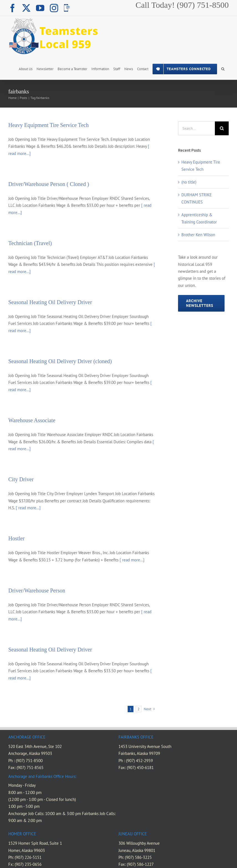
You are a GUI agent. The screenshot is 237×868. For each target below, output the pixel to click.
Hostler (16, 538)
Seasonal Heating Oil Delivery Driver (50, 302)
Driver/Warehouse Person (37, 590)
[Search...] (196, 128)
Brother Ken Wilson (198, 235)
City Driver (21, 479)
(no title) (189, 182)
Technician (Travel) (30, 243)
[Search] (222, 128)
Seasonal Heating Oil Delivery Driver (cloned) (60, 361)
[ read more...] (28, 508)
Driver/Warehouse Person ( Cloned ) (49, 184)
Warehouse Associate (32, 420)
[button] (223, 68)
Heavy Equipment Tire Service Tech (48, 125)
